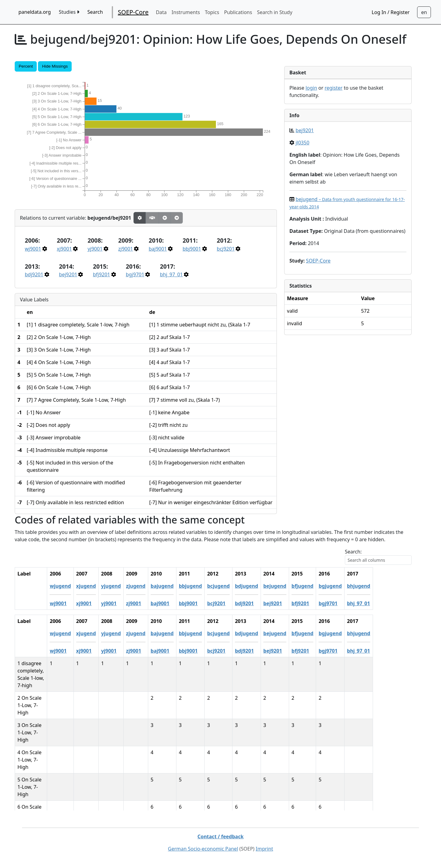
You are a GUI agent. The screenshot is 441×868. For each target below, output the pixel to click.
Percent (26, 66)
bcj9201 (226, 249)
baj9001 (158, 249)
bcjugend (257, 586)
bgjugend (369, 586)
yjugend (149, 586)
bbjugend (229, 586)
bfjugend (341, 586)
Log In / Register (391, 12)
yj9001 (95, 249)
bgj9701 (135, 274)
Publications (238, 12)
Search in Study (275, 12)
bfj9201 (101, 274)
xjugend (125, 586)
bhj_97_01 (171, 274)
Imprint (264, 849)
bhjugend (397, 586)
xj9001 (64, 249)
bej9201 (68, 274)
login (311, 88)
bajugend (201, 586)
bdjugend (285, 586)
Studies (69, 12)
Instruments (186, 12)
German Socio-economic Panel (203, 849)
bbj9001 (192, 249)
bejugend (313, 586)
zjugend (174, 586)
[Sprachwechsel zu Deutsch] (424, 12)
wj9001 (33, 249)
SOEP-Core (133, 12)
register (334, 88)
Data (161, 12)
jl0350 (302, 143)
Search (95, 12)
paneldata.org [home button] (35, 12)
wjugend (99, 586)
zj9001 (126, 249)
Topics (212, 12)
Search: (353, 552)
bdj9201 (34, 274)
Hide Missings (55, 66)
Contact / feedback (221, 836)
